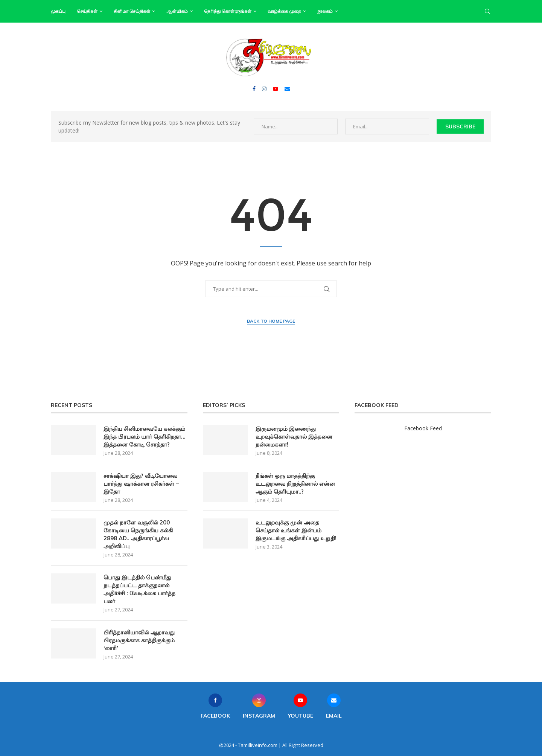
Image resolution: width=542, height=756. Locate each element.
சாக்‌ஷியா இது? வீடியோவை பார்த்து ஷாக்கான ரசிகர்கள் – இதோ (141, 484)
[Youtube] (276, 89)
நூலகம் (325, 11)
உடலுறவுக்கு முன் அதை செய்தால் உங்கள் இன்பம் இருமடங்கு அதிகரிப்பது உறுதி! (296, 530)
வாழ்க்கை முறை (284, 11)
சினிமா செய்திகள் (132, 11)
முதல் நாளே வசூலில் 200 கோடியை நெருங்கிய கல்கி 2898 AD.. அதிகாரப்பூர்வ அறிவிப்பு (138, 534)
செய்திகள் (87, 11)
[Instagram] (264, 89)
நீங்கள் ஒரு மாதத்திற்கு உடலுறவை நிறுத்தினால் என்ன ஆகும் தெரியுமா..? (295, 484)
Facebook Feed (423, 428)
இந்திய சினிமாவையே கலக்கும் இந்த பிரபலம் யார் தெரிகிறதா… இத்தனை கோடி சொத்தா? (145, 437)
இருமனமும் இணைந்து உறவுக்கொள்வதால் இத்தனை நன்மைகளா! (294, 437)
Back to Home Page (271, 321)
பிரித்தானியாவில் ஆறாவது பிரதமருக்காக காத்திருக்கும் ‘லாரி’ (139, 640)
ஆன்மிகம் (177, 11)
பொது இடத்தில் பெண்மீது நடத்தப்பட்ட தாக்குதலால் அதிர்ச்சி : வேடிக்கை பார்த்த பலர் (139, 589)
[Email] (287, 89)
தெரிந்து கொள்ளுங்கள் (228, 11)
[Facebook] (254, 89)
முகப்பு (58, 11)
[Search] (487, 11)
